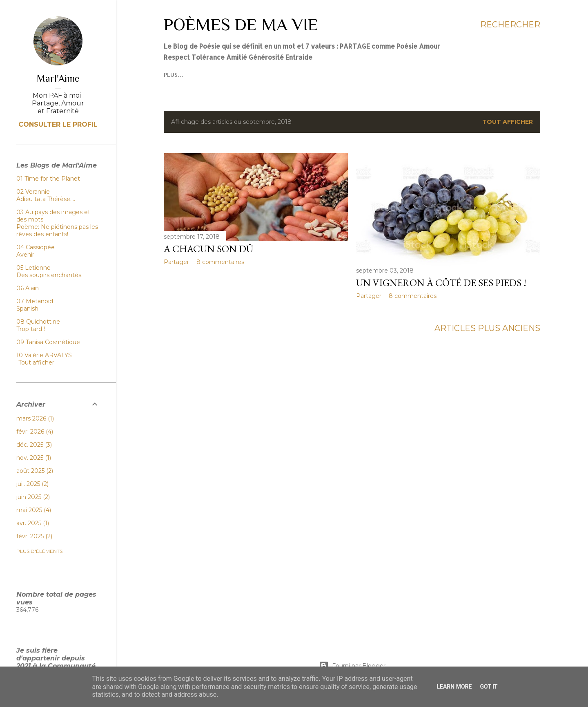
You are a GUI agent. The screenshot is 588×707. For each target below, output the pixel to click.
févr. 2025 (34, 536)
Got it (489, 687)
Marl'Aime (58, 78)
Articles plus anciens (487, 328)
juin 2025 (33, 497)
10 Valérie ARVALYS (44, 355)
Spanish (27, 309)
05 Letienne (33, 268)
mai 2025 (34, 510)
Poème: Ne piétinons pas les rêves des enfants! (57, 230)
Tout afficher (508, 122)
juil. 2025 (32, 484)
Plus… (242, 75)
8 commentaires (220, 262)
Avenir (25, 255)
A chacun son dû (208, 249)
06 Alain (28, 288)
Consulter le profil (58, 124)
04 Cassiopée (36, 247)
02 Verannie (33, 192)
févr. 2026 (35, 432)
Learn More (454, 687)
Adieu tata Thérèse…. (46, 199)
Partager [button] (176, 262)
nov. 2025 (34, 458)
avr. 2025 (33, 523)
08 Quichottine (38, 322)
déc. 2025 (34, 445)
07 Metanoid (35, 301)
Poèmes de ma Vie (241, 24)
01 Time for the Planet (48, 179)
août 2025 (35, 471)
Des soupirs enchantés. (49, 275)
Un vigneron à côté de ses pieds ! (441, 283)
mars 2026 (35, 418)
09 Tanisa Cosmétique (48, 342)
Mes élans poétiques (196, 75)
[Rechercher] (510, 25)
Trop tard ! (31, 329)
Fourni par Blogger (352, 666)
